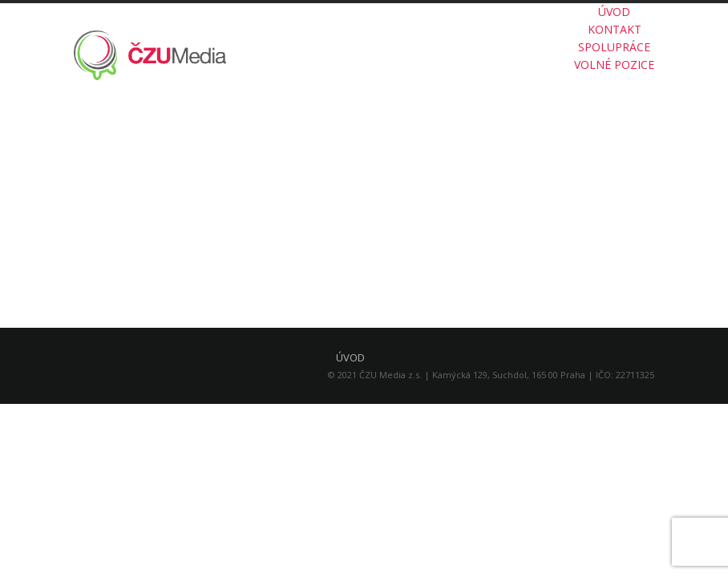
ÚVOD (614, 12)
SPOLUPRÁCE (614, 47)
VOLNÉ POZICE (614, 65)
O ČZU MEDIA (562, 160)
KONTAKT (615, 29)
